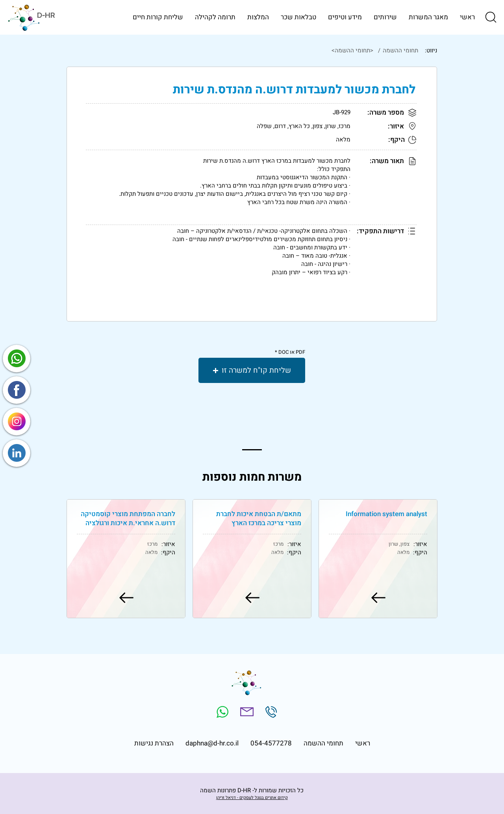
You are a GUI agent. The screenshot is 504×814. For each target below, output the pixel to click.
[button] (490, 17)
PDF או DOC (292, 352)
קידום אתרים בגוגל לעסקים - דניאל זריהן (252, 798)
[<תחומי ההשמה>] (242, 50)
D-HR (46, 15)
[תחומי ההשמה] (400, 50)
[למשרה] (378, 598)
